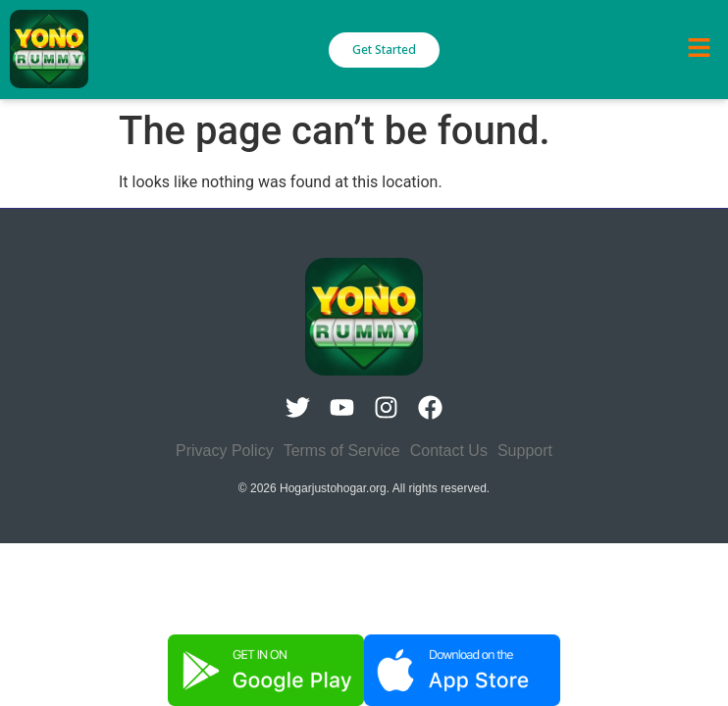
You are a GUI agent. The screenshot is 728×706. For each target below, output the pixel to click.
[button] (699, 49)
